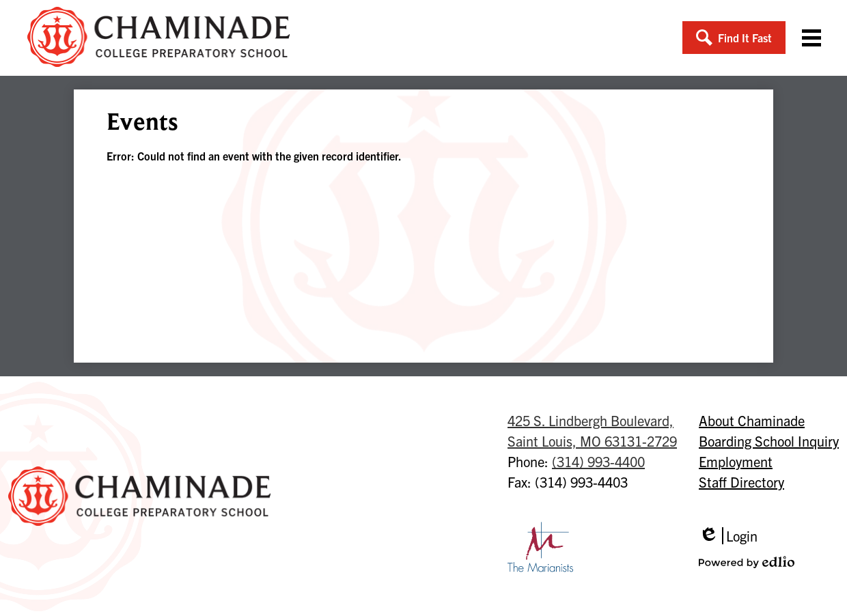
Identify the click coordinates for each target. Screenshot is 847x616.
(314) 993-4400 (598, 461)
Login (728, 536)
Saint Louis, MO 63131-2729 (592, 430)
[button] (734, 38)
